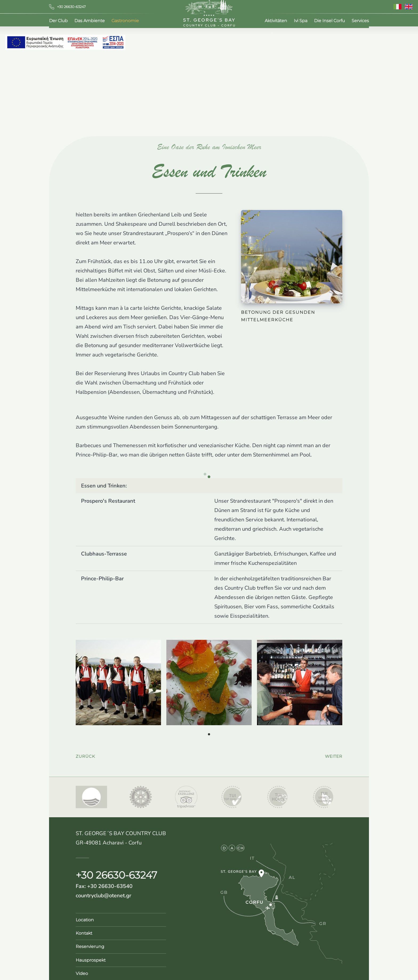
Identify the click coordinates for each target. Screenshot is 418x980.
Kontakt (84, 931)
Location (85, 917)
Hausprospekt (91, 957)
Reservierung (90, 944)
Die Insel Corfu (329, 21)
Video (82, 971)
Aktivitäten (276, 21)
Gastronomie (125, 21)
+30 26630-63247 (67, 7)
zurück (85, 754)
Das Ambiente (90, 21)
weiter (334, 754)
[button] (209, 732)
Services (360, 21)
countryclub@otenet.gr (103, 893)
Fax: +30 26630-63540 (104, 884)
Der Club (58, 21)
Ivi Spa (301, 21)
